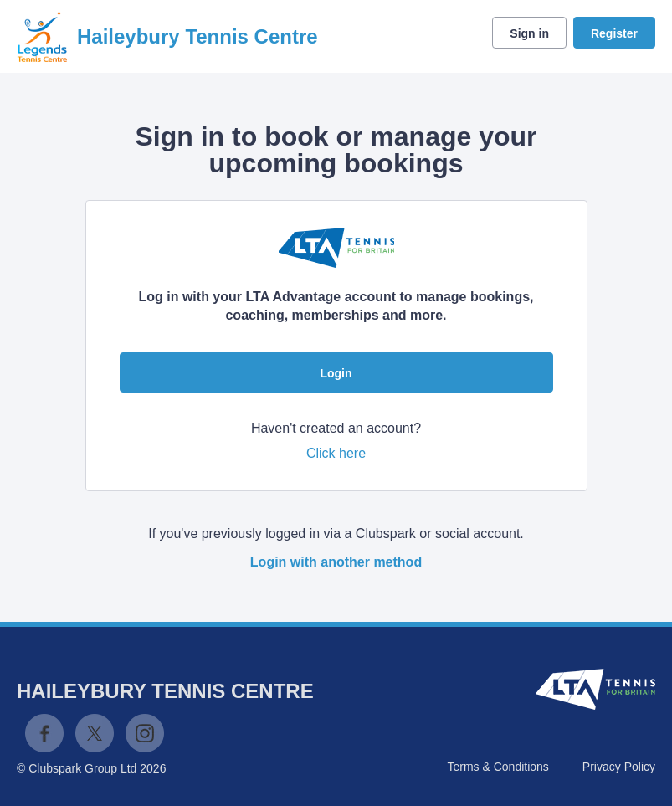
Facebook (44, 733)
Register (614, 33)
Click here (336, 453)
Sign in (529, 33)
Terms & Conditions (498, 767)
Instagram (145, 733)
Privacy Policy (619, 767)
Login (336, 373)
